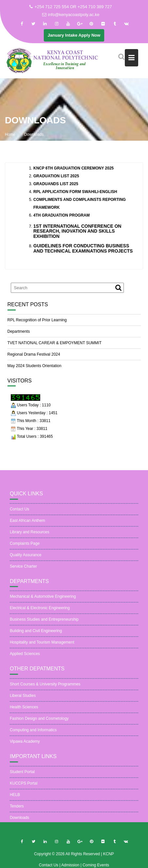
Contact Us (19, 513)
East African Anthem (27, 524)
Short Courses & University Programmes (45, 688)
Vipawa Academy (25, 745)
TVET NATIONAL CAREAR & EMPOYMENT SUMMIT (55, 343)
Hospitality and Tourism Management (42, 646)
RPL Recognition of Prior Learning (37, 320)
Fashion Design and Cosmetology (39, 722)
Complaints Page (25, 547)
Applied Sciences (25, 657)
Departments (19, 331)
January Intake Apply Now (74, 35)
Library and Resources (30, 536)
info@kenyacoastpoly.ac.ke (71, 15)
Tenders (17, 809)
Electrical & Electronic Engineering (40, 611)
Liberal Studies (23, 699)
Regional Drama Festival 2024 (34, 354)
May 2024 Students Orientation (34, 366)
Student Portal (22, 775)
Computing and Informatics (33, 734)
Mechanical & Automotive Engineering (43, 600)
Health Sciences (24, 711)
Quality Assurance (26, 558)
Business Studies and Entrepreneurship (44, 623)
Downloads (19, 821)
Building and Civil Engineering (36, 634)
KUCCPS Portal (24, 787)
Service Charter (23, 570)
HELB (15, 798)
